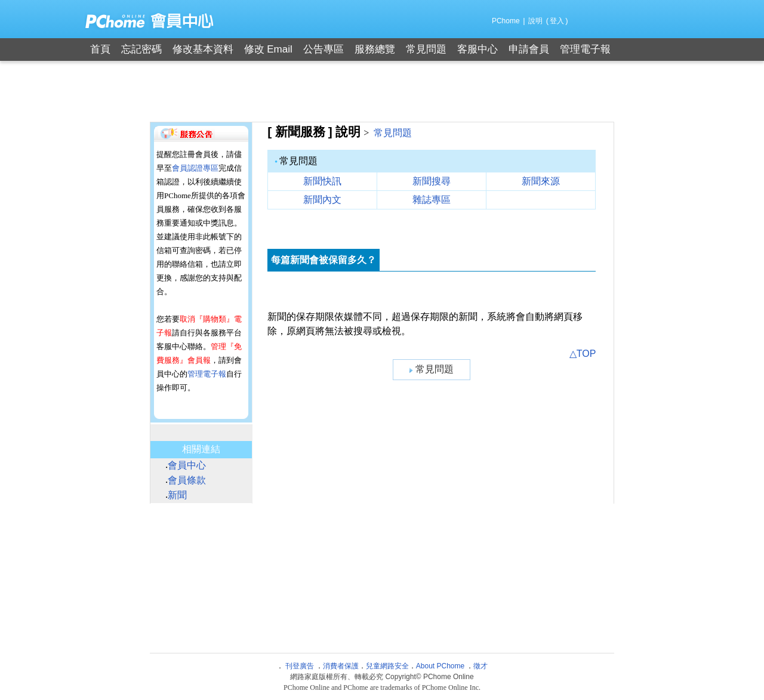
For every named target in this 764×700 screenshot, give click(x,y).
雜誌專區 (432, 200)
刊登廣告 (300, 666)
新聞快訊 (322, 181)
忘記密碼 (141, 49)
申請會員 (529, 49)
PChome (506, 21)
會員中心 (187, 465)
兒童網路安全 (387, 666)
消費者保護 (341, 666)
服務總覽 (375, 49)
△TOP (583, 354)
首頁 (100, 49)
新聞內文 (322, 200)
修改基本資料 (203, 49)
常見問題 (426, 49)
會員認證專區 (195, 168)
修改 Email (268, 49)
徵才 (480, 666)
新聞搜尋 (432, 181)
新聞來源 (541, 181)
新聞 (177, 495)
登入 (557, 21)
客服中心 (478, 49)
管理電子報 (585, 49)
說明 (535, 21)
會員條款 (187, 480)
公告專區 (324, 49)
